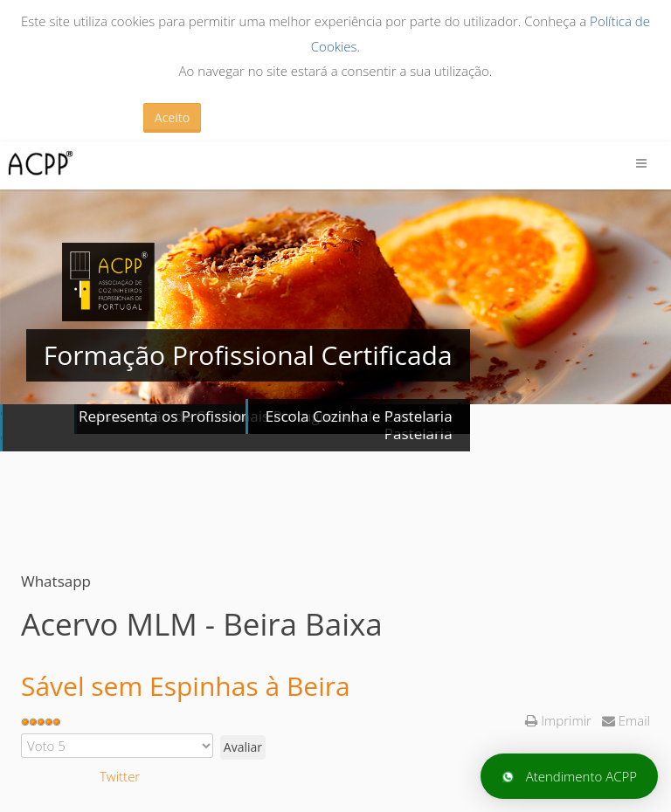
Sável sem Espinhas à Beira (186, 686)
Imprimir (560, 720)
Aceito (172, 117)
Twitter (120, 776)
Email (626, 720)
